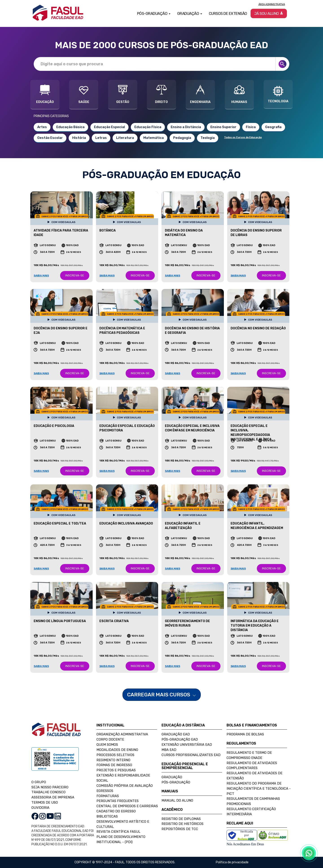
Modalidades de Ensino (117, 750)
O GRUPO (39, 782)
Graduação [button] (190, 13)
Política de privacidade (232, 862)
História (79, 138)
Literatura (125, 138)
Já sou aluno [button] (269, 13)
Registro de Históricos (182, 824)
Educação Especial (109, 127)
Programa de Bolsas (245, 734)
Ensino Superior (223, 127)
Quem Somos (107, 745)
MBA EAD (169, 750)
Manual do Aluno (177, 800)
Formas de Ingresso (114, 765)
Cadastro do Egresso (116, 811)
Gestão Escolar (50, 138)
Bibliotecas (107, 816)
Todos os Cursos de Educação (243, 137)
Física (251, 127)
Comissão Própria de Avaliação (125, 786)
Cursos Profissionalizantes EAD (191, 755)
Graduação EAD (176, 734)
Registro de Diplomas (181, 819)
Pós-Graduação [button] (154, 13)
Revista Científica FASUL (118, 832)
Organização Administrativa (122, 734)
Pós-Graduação (176, 782)
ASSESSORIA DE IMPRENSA (53, 797)
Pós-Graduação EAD (180, 739)
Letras (101, 138)
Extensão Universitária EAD (187, 745)
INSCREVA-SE (75, 275)
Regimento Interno (113, 760)
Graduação (172, 777)
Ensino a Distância (186, 127)
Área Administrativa (272, 4)
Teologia (208, 138)
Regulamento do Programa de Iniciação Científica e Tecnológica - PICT (259, 789)
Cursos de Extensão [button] (228, 13)
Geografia (273, 127)
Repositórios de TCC (180, 829)
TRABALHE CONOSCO (48, 792)
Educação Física (148, 127)
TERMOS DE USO (45, 802)
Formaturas (108, 796)
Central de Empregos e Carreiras (127, 806)
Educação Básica (70, 127)
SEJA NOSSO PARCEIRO (50, 787)
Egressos (105, 791)
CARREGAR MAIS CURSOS (162, 695)
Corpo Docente (110, 739)
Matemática (154, 138)
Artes (42, 127)
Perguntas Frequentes (118, 801)
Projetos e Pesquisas (116, 770)
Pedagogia (182, 138)
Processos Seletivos (115, 755)
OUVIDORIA (40, 808)
